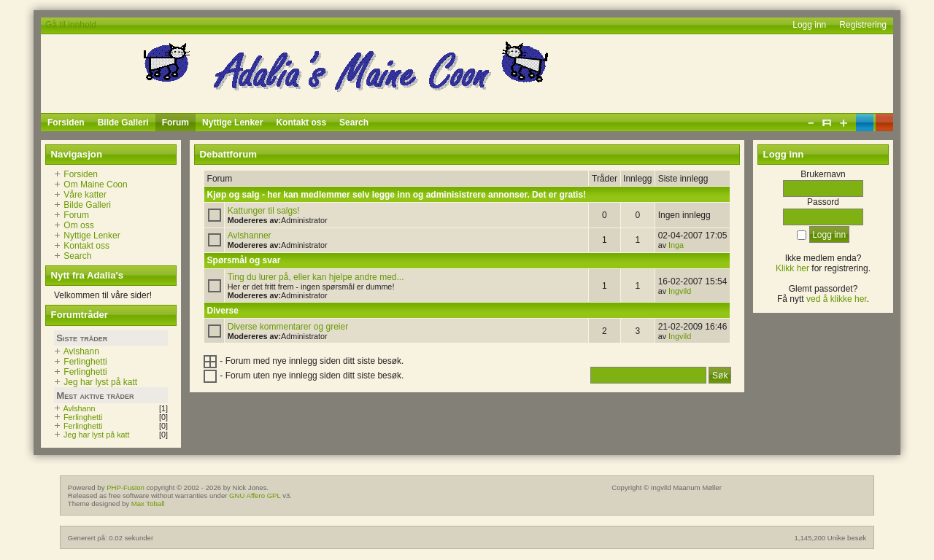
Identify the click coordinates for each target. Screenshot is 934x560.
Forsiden (81, 174)
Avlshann (81, 351)
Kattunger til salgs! (264, 211)
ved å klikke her (837, 299)
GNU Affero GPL (255, 495)
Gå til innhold (71, 25)
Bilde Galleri (87, 205)
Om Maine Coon (95, 184)
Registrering (863, 25)
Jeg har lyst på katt (100, 382)
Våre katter (85, 195)
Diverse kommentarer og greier (288, 327)
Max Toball (148, 503)
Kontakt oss (86, 246)
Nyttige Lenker (92, 236)
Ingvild (680, 291)
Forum (76, 215)
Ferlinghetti (85, 362)
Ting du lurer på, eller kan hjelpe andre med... (316, 277)
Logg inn (809, 25)
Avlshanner (250, 236)
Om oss (78, 225)
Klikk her (792, 268)
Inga (676, 245)
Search (77, 256)
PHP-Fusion (126, 487)
